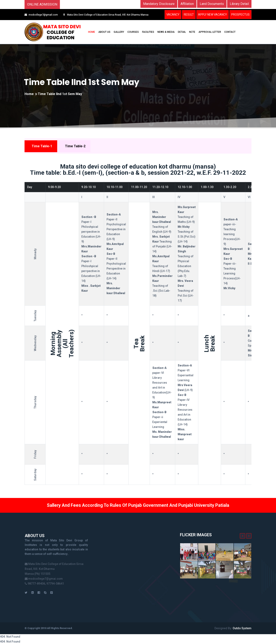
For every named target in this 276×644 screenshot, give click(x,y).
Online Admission (42, 4)
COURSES (133, 32)
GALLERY (119, 32)
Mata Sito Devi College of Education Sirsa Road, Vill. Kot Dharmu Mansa (107, 15)
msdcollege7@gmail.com (43, 15)
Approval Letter (210, 32)
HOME (92, 32)
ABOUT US (104, 32)
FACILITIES (148, 32)
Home (29, 94)
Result (189, 15)
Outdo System (242, 628)
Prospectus (240, 15)
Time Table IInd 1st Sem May (82, 82)
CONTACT (230, 32)
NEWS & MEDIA (166, 32)
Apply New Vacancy (213, 15)
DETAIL (182, 32)
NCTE (192, 32)
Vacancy (173, 15)
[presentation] (242, 536)
